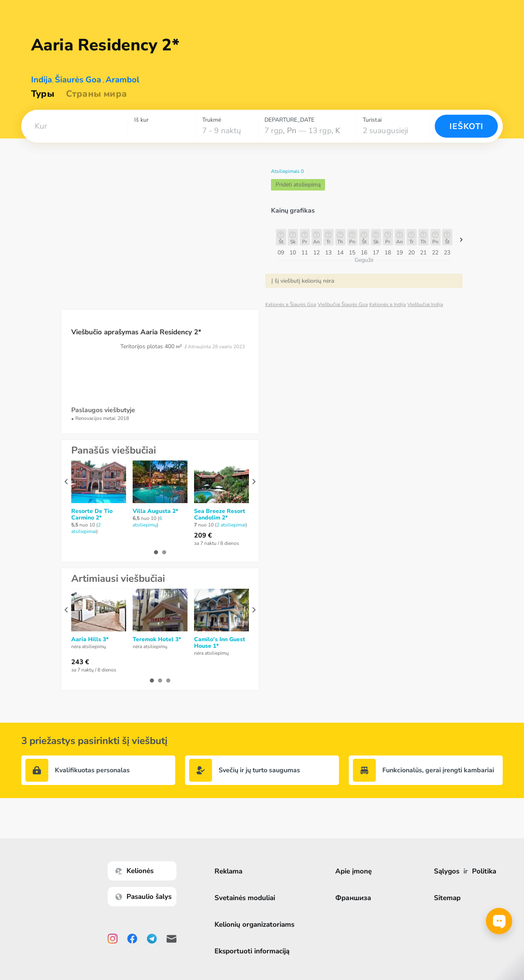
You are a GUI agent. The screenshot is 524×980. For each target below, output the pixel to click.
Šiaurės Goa (78, 80)
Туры (43, 94)
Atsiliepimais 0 (287, 171)
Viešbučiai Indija (425, 304)
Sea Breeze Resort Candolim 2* (220, 515)
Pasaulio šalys (144, 897)
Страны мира (96, 94)
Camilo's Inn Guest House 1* (220, 643)
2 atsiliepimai (86, 528)
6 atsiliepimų (147, 522)
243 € (80, 662)
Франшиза (354, 898)
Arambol (122, 80)
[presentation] (66, 482)
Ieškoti (466, 126)
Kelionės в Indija (387, 304)
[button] (75, 126)
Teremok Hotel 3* (157, 640)
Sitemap (447, 898)
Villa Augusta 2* (155, 511)
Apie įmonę (354, 871)
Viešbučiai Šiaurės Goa (343, 304)
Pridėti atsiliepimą (298, 185)
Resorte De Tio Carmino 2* (92, 515)
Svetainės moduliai (246, 898)
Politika (484, 871)
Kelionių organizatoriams (255, 924)
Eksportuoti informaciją (253, 951)
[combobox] (75, 126)
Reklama (229, 871)
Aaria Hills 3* (90, 640)
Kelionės (135, 871)
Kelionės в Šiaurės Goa (291, 304)
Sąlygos (447, 871)
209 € (203, 535)
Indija (42, 80)
